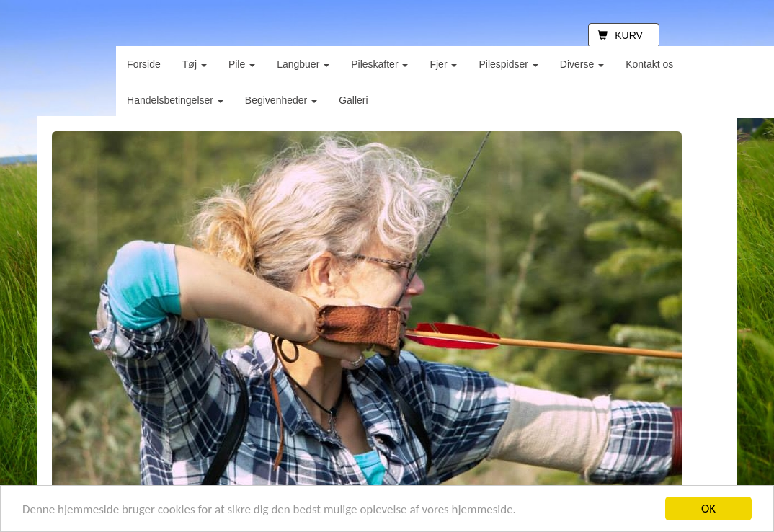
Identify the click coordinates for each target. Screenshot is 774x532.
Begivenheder (281, 100)
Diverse (582, 64)
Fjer (443, 64)
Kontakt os (649, 64)
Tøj (195, 64)
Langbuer (303, 64)
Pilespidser (508, 64)
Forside (144, 64)
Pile (242, 64)
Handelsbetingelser (175, 100)
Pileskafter (379, 64)
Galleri (353, 100)
